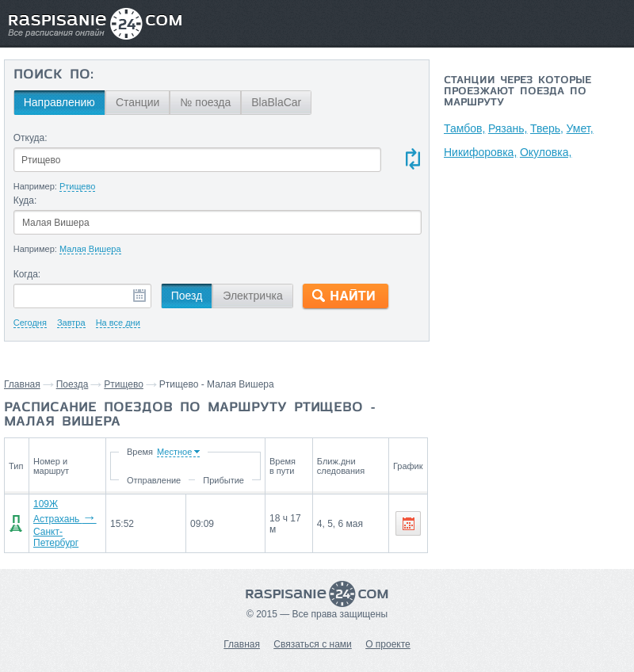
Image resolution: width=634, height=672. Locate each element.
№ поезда (205, 102)
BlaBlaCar (276, 102)
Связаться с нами (312, 644)
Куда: (25, 200)
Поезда (73, 384)
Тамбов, (464, 128)
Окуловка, (547, 152)
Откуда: (31, 138)
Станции (138, 102)
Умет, (583, 128)
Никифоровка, (480, 152)
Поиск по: (53, 75)
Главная (22, 384)
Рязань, (509, 128)
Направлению (59, 102)
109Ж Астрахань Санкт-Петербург (65, 523)
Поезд (187, 296)
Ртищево (124, 384)
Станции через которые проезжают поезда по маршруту (518, 92)
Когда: (27, 274)
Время (142, 452)
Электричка (252, 296)
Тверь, (549, 128)
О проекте (388, 644)
